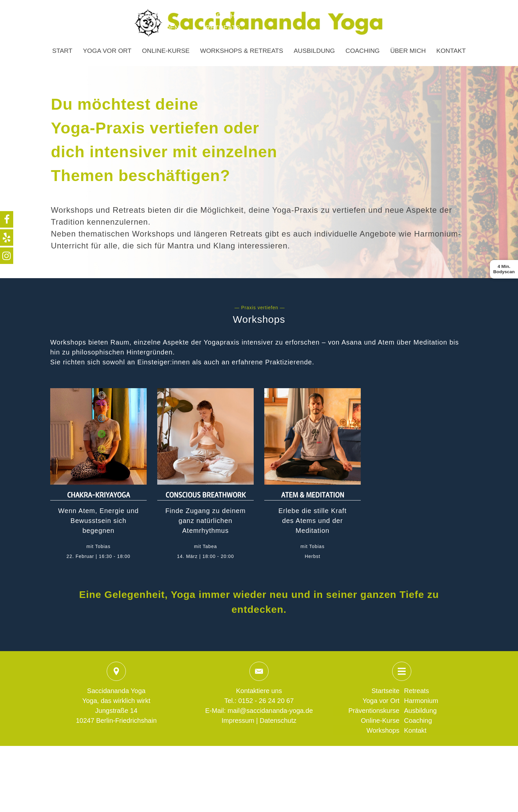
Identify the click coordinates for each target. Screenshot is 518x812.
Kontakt (451, 51)
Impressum (238, 720)
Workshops (383, 730)
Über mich (408, 51)
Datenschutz (278, 720)
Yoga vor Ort (107, 51)
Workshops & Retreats (242, 51)
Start (62, 51)
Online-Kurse (166, 51)
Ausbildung (314, 51)
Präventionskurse (374, 711)
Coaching (363, 51)
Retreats (417, 691)
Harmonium (421, 701)
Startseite (386, 691)
